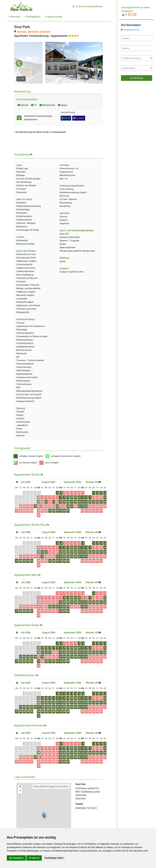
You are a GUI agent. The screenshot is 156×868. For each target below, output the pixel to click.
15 (67, 490)
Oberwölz (22, 32)
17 (47, 494)
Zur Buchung (137, 78)
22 (26, 494)
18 (51, 494)
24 (33, 494)
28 (22, 499)
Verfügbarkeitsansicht (131, 30)
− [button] (20, 779)
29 (26, 499)
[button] (19, 57)
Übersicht (14, 17)
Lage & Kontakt (54, 17)
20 (59, 494)
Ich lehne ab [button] (34, 858)
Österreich (45, 32)
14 (63, 490)
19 (55, 494)
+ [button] (20, 775)
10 (47, 490)
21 (22, 494)
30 (30, 499)
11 (51, 490)
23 (30, 494)
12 (55, 490)
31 (33, 499)
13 (59, 490)
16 (71, 490)
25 (37, 494)
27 (18, 499)
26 (41, 494)
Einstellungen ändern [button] (54, 858)
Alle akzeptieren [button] (16, 858)
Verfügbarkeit (33, 17)
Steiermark (33, 32)
